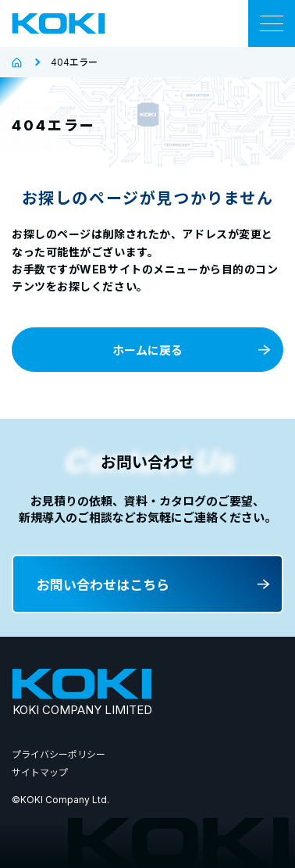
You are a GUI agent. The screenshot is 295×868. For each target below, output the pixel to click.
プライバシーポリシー (59, 754)
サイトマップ (40, 772)
